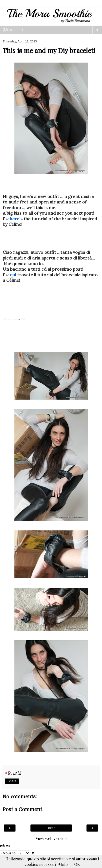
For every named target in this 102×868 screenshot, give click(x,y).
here (15, 219)
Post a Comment (22, 809)
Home (51, 828)
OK (77, 864)
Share (12, 781)
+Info (63, 864)
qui (13, 275)
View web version (51, 838)
